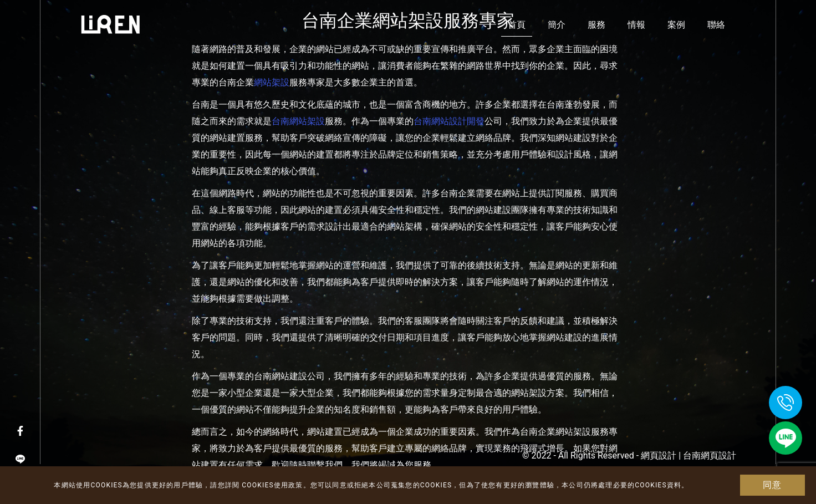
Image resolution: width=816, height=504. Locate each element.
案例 (676, 25)
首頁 (517, 25)
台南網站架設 (298, 121)
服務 (596, 25)
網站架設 (272, 82)
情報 (636, 25)
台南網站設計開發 (449, 121)
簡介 (557, 25)
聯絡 (716, 25)
